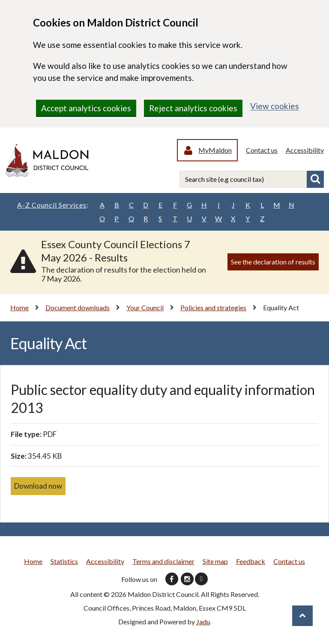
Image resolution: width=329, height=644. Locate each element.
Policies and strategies (213, 307)
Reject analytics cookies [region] (193, 108)
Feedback (251, 561)
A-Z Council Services (53, 205)
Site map (215, 561)
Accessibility (305, 150)
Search (315, 179)
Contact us (262, 150)
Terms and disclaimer (163, 561)
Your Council (145, 307)
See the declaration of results (273, 262)
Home (19, 307)
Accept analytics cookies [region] (86, 108)
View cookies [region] (275, 106)
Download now (38, 486)
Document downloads (78, 307)
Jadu (203, 622)
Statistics (64, 561)
